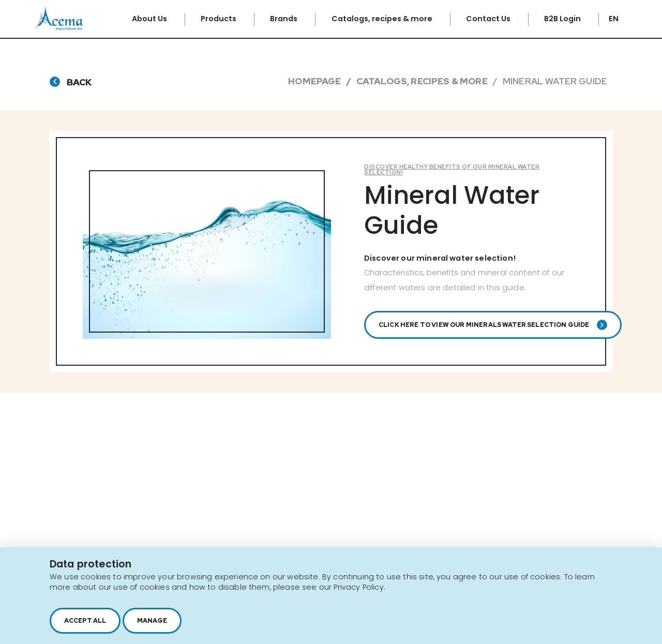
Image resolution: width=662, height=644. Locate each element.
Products (219, 19)
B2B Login (563, 19)
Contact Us (489, 19)
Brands (284, 19)
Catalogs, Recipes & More (422, 81)
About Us (150, 19)
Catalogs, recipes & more (383, 19)
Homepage (314, 81)
